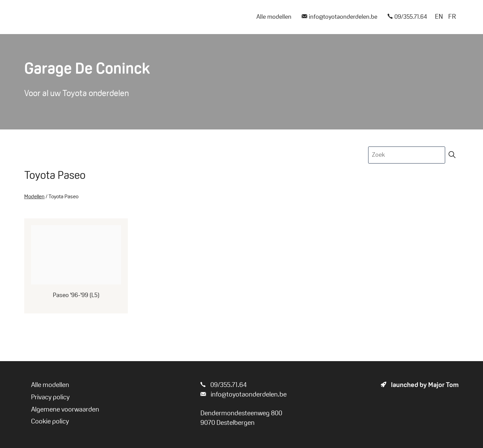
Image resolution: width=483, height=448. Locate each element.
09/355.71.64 (407, 17)
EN (439, 17)
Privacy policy (50, 398)
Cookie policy (50, 422)
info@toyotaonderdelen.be (339, 17)
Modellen (34, 197)
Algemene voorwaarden (65, 410)
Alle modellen (274, 17)
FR (452, 17)
